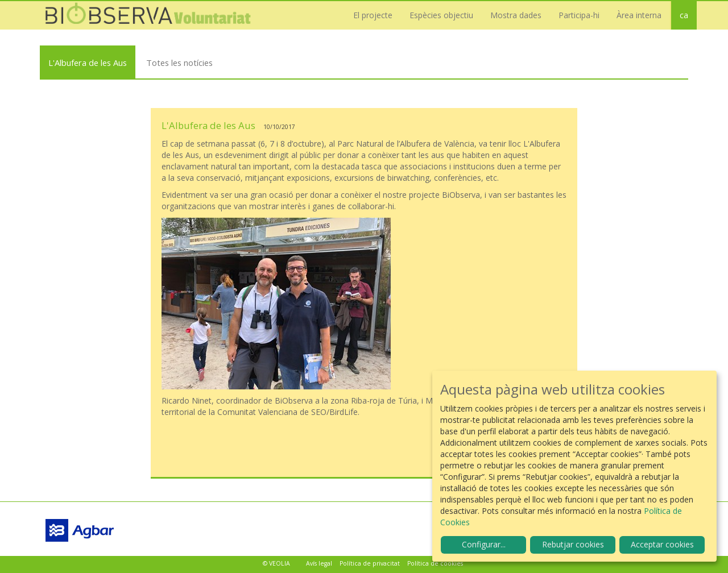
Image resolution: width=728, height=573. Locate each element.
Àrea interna (639, 15)
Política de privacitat (370, 563)
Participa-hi (579, 15)
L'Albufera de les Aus (88, 63)
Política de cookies (435, 563)
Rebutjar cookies (573, 544)
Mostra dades (516, 15)
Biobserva (154, 15)
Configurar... (484, 544)
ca (684, 15)
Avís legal (319, 563)
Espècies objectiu (441, 15)
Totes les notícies (179, 63)
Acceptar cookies (662, 544)
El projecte (373, 15)
